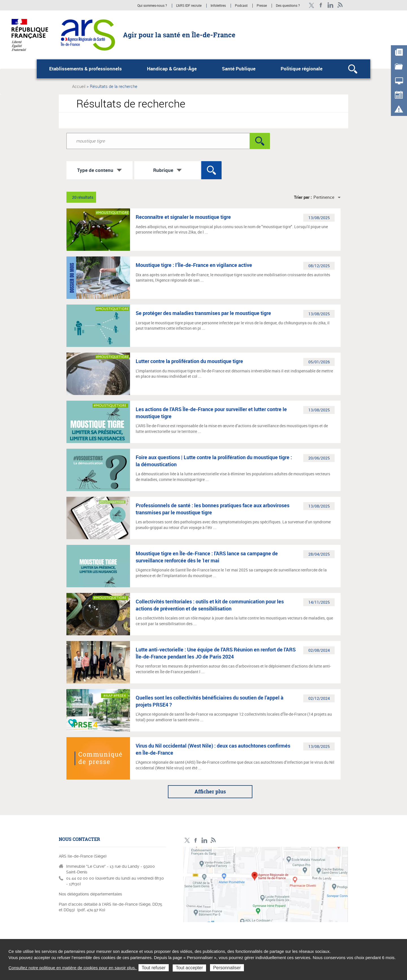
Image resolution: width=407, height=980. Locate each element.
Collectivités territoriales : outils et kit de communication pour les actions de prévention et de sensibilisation (210, 605)
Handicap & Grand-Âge (172, 69)
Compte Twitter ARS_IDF (311, 5)
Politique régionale (302, 69)
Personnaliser (227, 968)
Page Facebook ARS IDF (321, 5)
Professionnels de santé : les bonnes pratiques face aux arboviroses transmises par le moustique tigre (213, 509)
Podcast (241, 6)
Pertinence (324, 197)
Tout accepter (189, 968)
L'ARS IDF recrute (189, 6)
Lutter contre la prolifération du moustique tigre (189, 361)
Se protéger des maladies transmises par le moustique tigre (203, 313)
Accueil (79, 86)
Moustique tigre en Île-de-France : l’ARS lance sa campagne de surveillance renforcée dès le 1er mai (207, 557)
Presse (262, 6)
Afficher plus (210, 792)
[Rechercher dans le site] (158, 141)
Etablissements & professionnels (85, 69)
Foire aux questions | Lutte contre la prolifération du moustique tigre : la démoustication (214, 461)
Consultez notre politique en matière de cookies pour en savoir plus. (73, 968)
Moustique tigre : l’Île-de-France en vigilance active (194, 265)
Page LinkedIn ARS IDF (331, 5)
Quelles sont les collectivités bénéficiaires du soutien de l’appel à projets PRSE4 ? (210, 701)
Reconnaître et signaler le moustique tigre (183, 217)
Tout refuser (153, 968)
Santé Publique (239, 69)
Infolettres (218, 6)
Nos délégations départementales (90, 894)
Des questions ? (288, 6)
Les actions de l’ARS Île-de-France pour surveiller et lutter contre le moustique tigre (211, 413)
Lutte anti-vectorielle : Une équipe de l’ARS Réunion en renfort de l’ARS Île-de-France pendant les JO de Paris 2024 (216, 653)
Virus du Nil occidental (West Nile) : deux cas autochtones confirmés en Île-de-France (213, 749)
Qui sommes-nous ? (152, 6)
